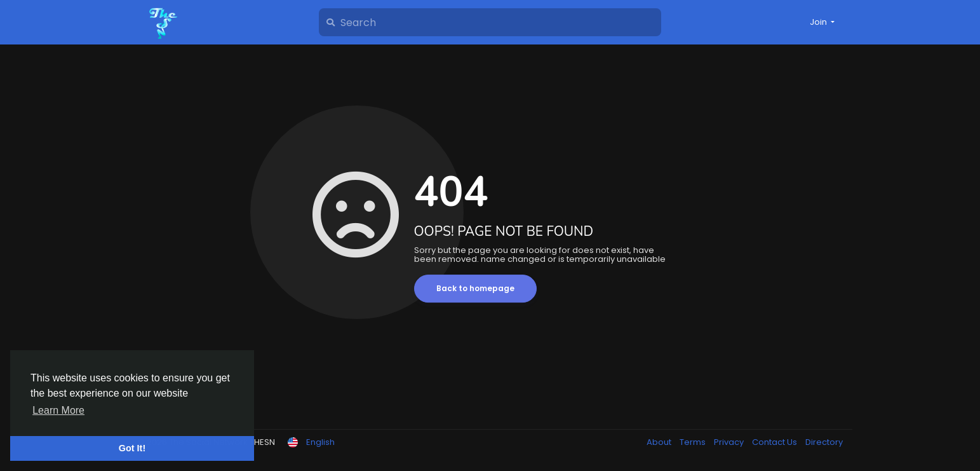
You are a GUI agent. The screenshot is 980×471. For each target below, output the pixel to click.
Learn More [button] (58, 410)
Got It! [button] (132, 448)
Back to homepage (475, 288)
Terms (694, 442)
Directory (824, 442)
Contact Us (775, 442)
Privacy (730, 442)
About (660, 442)
